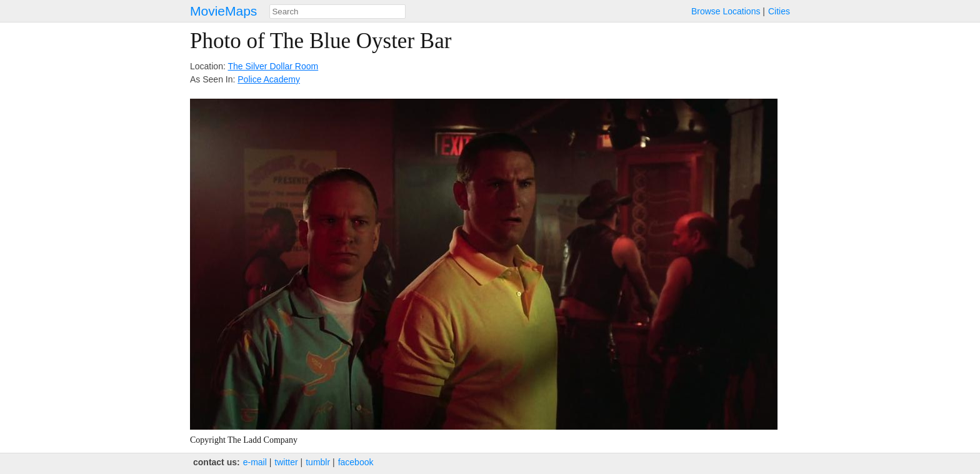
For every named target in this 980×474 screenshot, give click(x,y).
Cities (779, 11)
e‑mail (255, 462)
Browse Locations (726, 11)
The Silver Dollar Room (273, 66)
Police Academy (269, 79)
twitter (286, 462)
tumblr (318, 462)
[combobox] (337, 12)
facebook (356, 462)
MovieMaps (223, 11)
